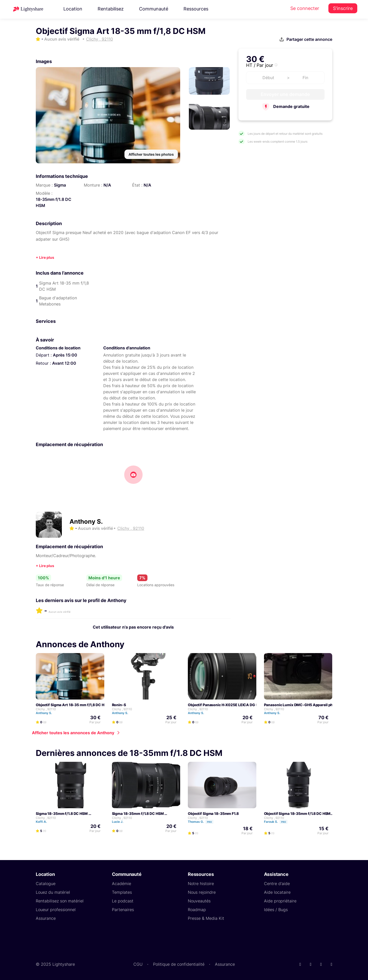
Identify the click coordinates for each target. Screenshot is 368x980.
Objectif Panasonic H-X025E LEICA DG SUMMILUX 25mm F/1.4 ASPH (247, 705)
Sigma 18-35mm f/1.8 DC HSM (62, 813)
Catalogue (46, 884)
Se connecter (305, 8)
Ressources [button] (196, 9)
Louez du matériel (53, 892)
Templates (122, 892)
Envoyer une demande (285, 94)
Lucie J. (120, 822)
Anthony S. (86, 522)
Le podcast (123, 901)
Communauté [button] (154, 9)
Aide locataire (277, 892)
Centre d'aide (277, 884)
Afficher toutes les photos (151, 154)
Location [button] (73, 9)
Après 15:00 (65, 355)
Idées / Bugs (276, 910)
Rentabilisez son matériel (60, 901)
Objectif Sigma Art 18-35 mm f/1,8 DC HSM (73, 705)
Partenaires (123, 910)
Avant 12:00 (64, 363)
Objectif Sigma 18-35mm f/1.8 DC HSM (297, 813)
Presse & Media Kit (206, 918)
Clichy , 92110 (46, 709)
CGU (138, 964)
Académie (122, 884)
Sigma (60, 185)
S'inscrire (343, 8)
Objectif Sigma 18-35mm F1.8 (213, 813)
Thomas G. (203, 822)
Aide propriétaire (280, 901)
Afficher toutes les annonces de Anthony (73, 733)
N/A (107, 185)
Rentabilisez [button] (111, 9)
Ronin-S (119, 705)
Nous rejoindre (202, 892)
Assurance (46, 918)
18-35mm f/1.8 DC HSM (54, 202)
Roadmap (197, 910)
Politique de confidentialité (179, 964)
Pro (209, 822)
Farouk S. (278, 822)
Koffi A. (44, 822)
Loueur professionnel (56, 910)
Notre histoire (201, 884)
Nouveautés (199, 901)
